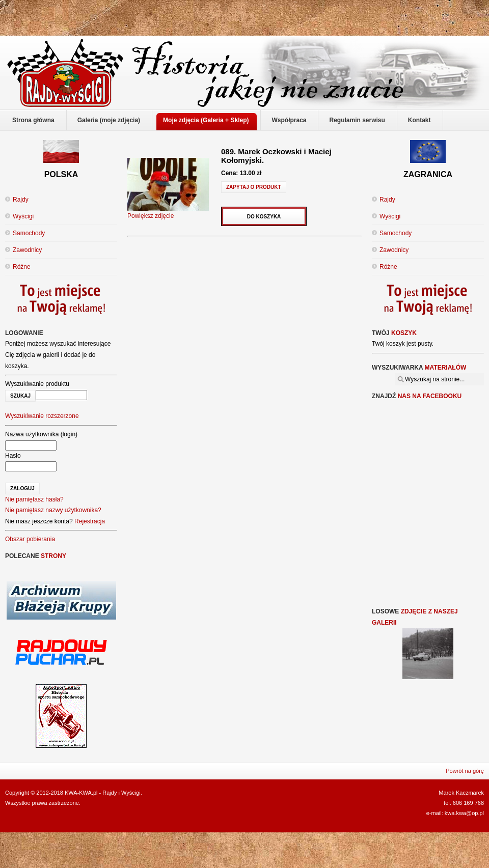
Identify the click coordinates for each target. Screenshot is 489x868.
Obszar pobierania (30, 539)
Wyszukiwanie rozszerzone (42, 416)
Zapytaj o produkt (254, 187)
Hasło (13, 456)
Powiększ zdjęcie (168, 212)
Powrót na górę (465, 771)
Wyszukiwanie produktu (37, 384)
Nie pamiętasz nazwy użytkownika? (53, 510)
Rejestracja (90, 521)
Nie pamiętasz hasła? (34, 499)
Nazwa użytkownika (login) (41, 434)
